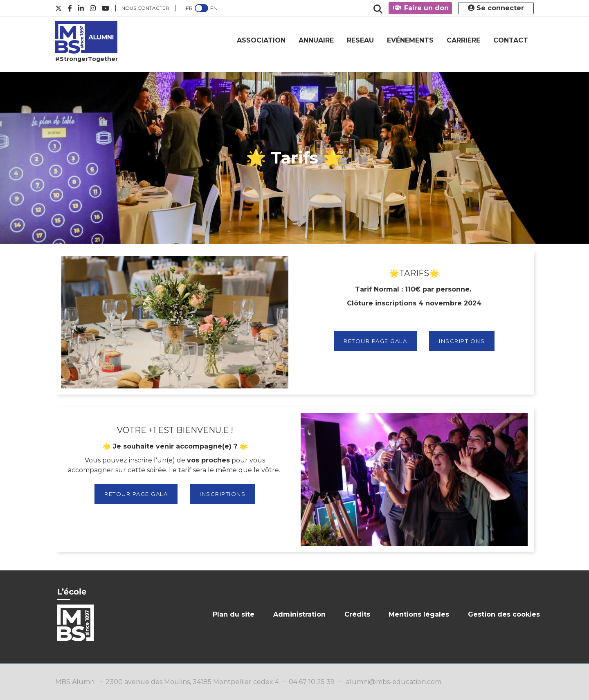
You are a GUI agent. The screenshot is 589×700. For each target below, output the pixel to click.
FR (189, 8)
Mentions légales (419, 614)
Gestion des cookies (504, 614)
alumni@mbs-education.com (394, 682)
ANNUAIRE (316, 40)
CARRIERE (463, 40)
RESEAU (360, 40)
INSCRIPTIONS (462, 341)
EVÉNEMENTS (410, 40)
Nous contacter (145, 8)
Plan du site (234, 614)
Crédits (357, 614)
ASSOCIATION (261, 40)
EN (214, 8)
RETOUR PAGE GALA (375, 341)
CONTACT (511, 40)
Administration (299, 614)
